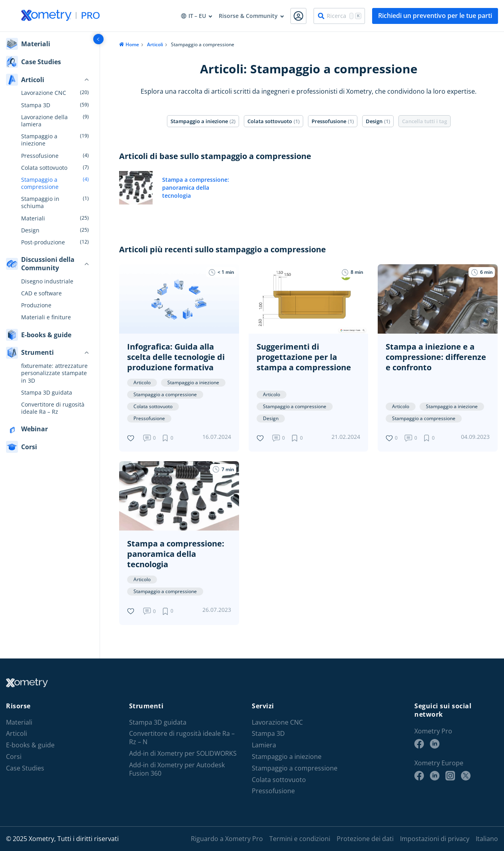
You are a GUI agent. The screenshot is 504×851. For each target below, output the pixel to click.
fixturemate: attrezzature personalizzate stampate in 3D (54, 373)
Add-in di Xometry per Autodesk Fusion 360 (177, 769)
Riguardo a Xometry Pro (227, 839)
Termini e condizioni (300, 839)
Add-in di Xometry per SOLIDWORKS (183, 754)
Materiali (33, 218)
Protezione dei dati (365, 839)
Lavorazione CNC (44, 93)
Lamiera (264, 745)
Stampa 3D (36, 105)
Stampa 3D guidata (47, 393)
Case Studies (25, 768)
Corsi (14, 757)
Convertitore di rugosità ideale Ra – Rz (53, 408)
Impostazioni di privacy (435, 839)
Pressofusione (40, 156)
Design (30, 230)
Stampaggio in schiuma (40, 202)
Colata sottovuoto (44, 168)
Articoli (155, 44)
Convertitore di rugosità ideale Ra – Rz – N (182, 738)
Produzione (36, 305)
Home (132, 44)
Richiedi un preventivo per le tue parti (435, 16)
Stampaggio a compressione (40, 183)
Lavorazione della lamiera (44, 121)
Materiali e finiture (46, 317)
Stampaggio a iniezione (39, 140)
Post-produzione (43, 242)
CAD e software (41, 293)
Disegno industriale (47, 281)
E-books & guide (30, 745)
